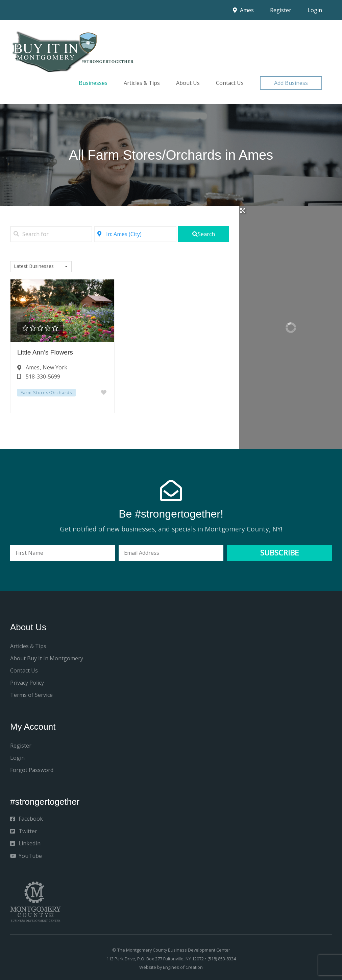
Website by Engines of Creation (171, 967)
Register (281, 10)
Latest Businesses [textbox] (34, 266)
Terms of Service (31, 695)
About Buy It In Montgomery (47, 658)
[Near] (135, 234)
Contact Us (230, 83)
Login (315, 10)
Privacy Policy (27, 683)
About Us (188, 83)
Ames (243, 10)
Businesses (93, 83)
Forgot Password (32, 770)
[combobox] (41, 267)
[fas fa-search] (204, 234)
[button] (291, 83)
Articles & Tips (142, 83)
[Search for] (51, 234)
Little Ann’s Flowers (45, 352)
